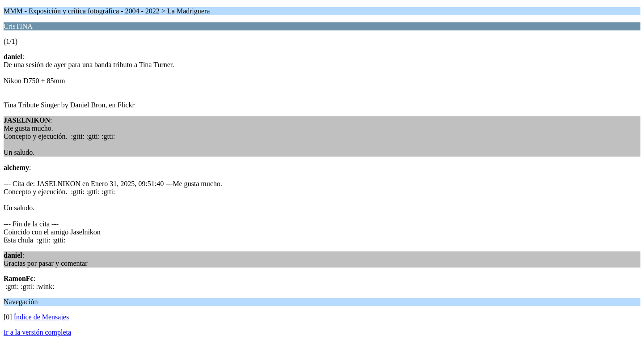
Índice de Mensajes (42, 317)
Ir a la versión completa (37, 332)
